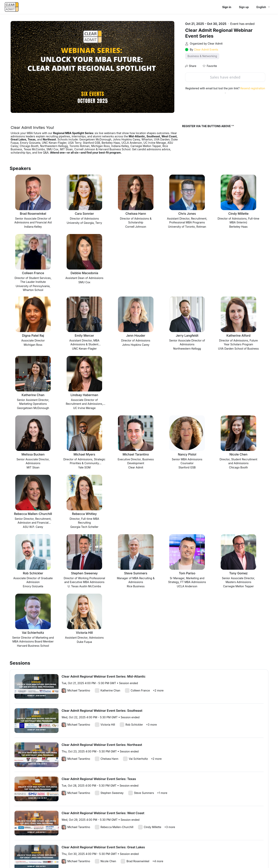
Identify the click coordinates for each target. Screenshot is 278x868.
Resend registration (253, 88)
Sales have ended (225, 77)
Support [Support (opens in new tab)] (195, 856)
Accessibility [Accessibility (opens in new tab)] (223, 856)
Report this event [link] (22, 830)
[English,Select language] (263, 7)
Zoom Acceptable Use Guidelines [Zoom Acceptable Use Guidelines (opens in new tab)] (103, 856)
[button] (210, 66)
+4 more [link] (158, 742)
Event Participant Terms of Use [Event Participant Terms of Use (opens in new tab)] (65, 856)
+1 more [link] (162, 674)
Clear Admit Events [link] (206, 49)
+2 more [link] (158, 572)
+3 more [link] (152, 606)
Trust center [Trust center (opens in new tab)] (181, 856)
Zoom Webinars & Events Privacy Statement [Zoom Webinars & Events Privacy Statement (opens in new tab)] (148, 856)
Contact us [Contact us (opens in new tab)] (207, 856)
